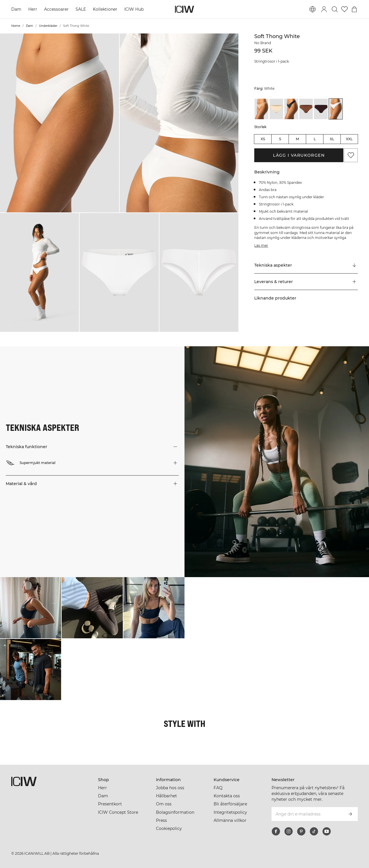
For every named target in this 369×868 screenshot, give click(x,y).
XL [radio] (332, 139)
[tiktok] (314, 831)
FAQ (218, 788)
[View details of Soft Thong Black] (291, 109)
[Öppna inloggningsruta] (324, 9)
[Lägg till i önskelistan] (351, 155)
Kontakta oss (227, 796)
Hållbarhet (166, 796)
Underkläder (48, 26)
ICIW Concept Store (118, 812)
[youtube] (327, 831)
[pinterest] (301, 831)
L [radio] (315, 139)
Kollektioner (105, 9)
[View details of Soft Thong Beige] (276, 109)
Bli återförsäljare (230, 804)
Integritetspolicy (230, 812)
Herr (33, 9)
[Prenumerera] (350, 814)
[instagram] (289, 831)
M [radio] (297, 139)
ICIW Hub (134, 9)
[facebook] (276, 831)
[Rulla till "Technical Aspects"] (306, 265)
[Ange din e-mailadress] (307, 814)
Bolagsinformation (175, 812)
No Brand (263, 43)
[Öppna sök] (335, 9)
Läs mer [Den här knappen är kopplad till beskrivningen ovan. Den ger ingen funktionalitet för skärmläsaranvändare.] (261, 245)
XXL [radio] (349, 139)
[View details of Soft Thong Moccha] (321, 109)
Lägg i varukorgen (299, 155)
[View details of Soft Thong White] (336, 109)
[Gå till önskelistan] (344, 9)
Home (16, 26)
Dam (16, 9)
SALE (81, 9)
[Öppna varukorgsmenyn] (354, 9)
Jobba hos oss (170, 788)
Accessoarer (56, 9)
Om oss (164, 804)
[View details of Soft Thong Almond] (261, 109)
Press (161, 820)
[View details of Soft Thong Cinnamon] (306, 109)
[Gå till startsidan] (184, 9)
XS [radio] (263, 139)
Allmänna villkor (230, 820)
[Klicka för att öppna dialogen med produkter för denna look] (31, 608)
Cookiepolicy (169, 828)
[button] (60, 123)
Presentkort (110, 804)
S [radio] (280, 139)
